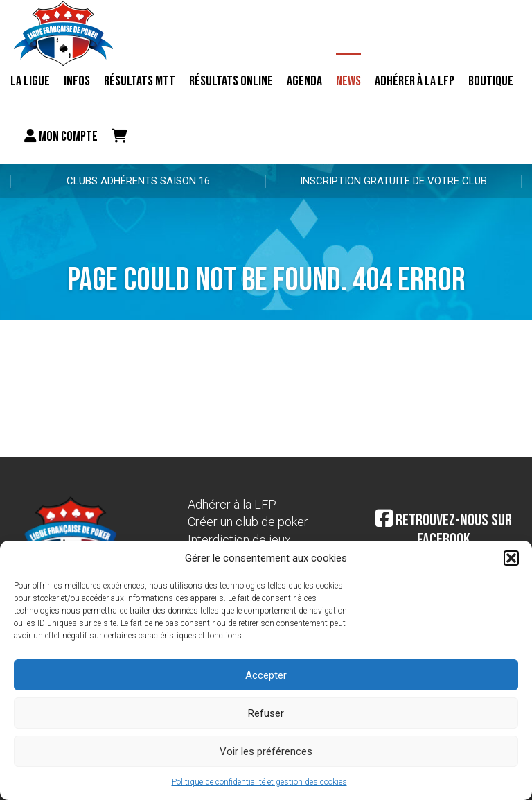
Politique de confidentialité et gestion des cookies (259, 782)
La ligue (30, 81)
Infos (77, 81)
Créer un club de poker (248, 522)
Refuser (266, 713)
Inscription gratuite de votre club (393, 181)
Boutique (491, 81)
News (348, 81)
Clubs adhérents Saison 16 (138, 181)
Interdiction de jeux (239, 540)
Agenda (304, 81)
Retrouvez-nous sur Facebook (444, 530)
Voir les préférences (266, 751)
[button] (511, 558)
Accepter (266, 675)
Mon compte (61, 137)
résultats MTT (140, 81)
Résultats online (231, 81)
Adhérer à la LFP (415, 81)
